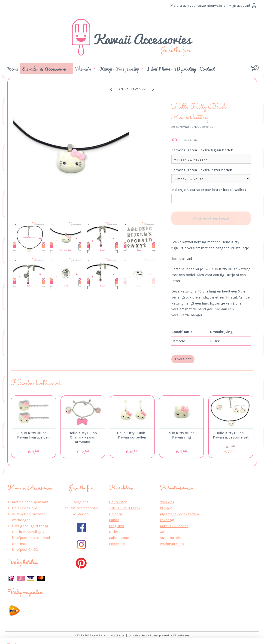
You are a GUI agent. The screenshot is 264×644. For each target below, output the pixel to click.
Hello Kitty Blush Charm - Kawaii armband (83, 437)
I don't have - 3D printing (171, 69)
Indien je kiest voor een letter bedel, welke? (209, 190)
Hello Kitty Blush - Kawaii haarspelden (33, 435)
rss (129, 636)
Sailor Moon (119, 538)
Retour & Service (174, 526)
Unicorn (115, 514)
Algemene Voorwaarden (179, 514)
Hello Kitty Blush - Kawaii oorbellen (132, 435)
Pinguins (117, 526)
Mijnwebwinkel (182, 636)
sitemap (121, 636)
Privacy (166, 508)
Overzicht (183, 359)
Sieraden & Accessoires (47, 69)
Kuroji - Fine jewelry (121, 69)
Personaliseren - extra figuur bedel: (202, 150)
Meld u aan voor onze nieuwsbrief (198, 5)
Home (13, 69)
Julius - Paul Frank (125, 508)
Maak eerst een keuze (211, 218)
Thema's (85, 69)
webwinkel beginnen (145, 636)
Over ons (167, 502)
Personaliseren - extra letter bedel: (202, 170)
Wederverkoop (172, 544)
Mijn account (243, 6)
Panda (114, 520)
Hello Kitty (118, 502)
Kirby (113, 532)
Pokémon (117, 544)
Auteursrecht (171, 538)
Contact (207, 69)
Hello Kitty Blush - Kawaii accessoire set (231, 435)
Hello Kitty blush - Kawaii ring (181, 435)
